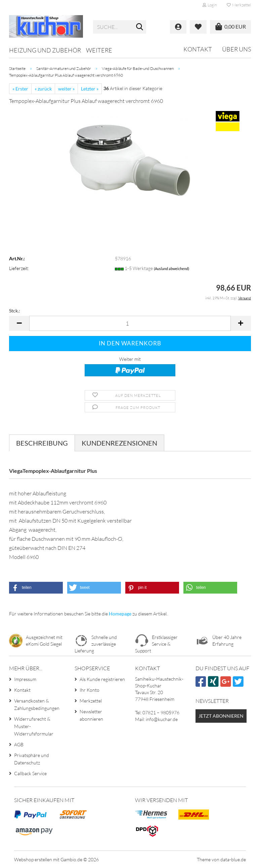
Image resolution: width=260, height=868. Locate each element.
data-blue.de (233, 859)
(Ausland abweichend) (171, 269)
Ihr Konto (90, 690)
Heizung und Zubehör (45, 50)
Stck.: (15, 311)
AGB (19, 744)
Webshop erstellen (33, 859)
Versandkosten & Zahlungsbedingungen (37, 704)
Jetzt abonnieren (221, 716)
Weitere (99, 50)
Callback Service (30, 773)
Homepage (120, 614)
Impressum (25, 679)
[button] (19, 323)
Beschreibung (42, 443)
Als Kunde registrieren (102, 679)
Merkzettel (239, 5)
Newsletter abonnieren (91, 715)
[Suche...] (140, 27)
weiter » (66, 89)
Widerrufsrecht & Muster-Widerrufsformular (34, 726)
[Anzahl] (130, 323)
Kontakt (198, 49)
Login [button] (210, 5)
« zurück (43, 89)
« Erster (20, 89)
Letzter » (90, 89)
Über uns (236, 49)
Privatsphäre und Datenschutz (32, 759)
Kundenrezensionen (119, 443)
